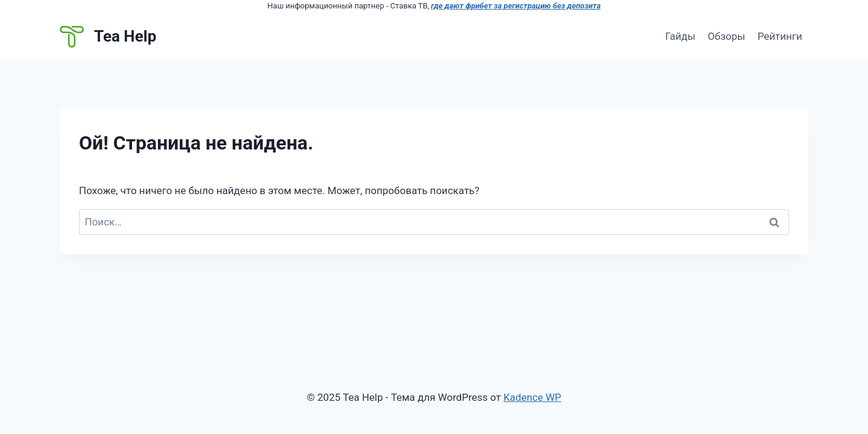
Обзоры (726, 36)
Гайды (680, 36)
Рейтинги (780, 36)
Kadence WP (532, 397)
